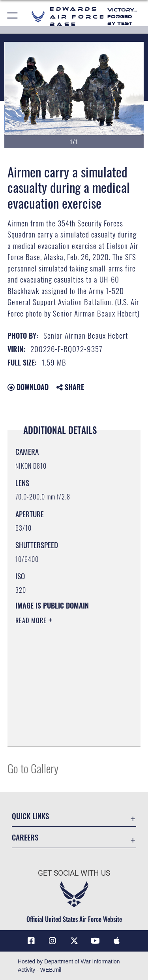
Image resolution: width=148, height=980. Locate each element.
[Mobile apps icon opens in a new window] (117, 941)
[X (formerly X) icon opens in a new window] (74, 941)
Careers (25, 837)
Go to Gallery (33, 768)
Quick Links (30, 816)
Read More (32, 620)
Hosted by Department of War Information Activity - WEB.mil (69, 966)
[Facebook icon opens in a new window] (31, 941)
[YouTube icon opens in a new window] (96, 941)
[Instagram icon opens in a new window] (52, 941)
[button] (13, 17)
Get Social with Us (74, 873)
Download (28, 387)
